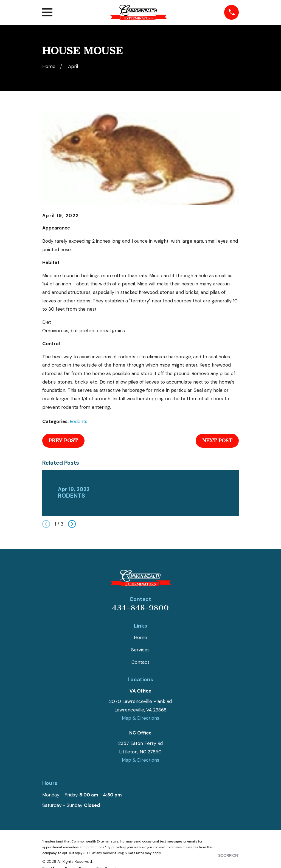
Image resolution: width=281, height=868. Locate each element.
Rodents (78, 421)
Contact (140, 662)
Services (140, 650)
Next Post (217, 441)
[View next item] (72, 524)
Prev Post (63, 441)
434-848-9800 (140, 608)
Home (140, 637)
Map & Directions (140, 718)
